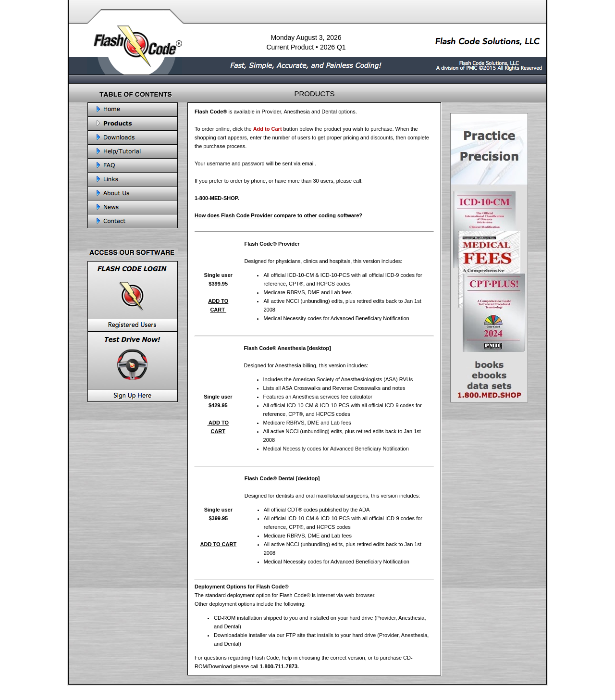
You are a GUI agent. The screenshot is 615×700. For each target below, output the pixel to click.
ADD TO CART (219, 544)
